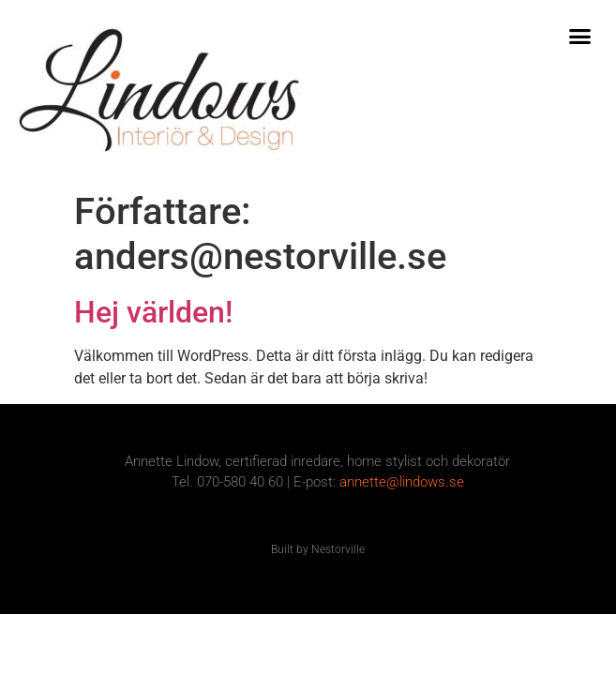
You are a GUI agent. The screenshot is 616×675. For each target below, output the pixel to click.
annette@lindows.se (402, 482)
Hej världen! (153, 312)
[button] (580, 37)
